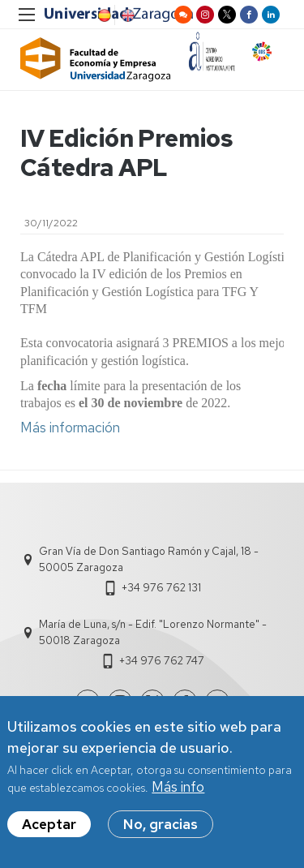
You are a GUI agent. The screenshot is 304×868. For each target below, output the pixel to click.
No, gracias (161, 834)
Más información (70, 428)
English (126, 15)
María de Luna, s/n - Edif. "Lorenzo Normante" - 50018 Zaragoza (153, 632)
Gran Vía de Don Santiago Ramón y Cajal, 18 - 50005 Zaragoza (149, 559)
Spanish (103, 15)
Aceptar (49, 834)
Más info (178, 797)
